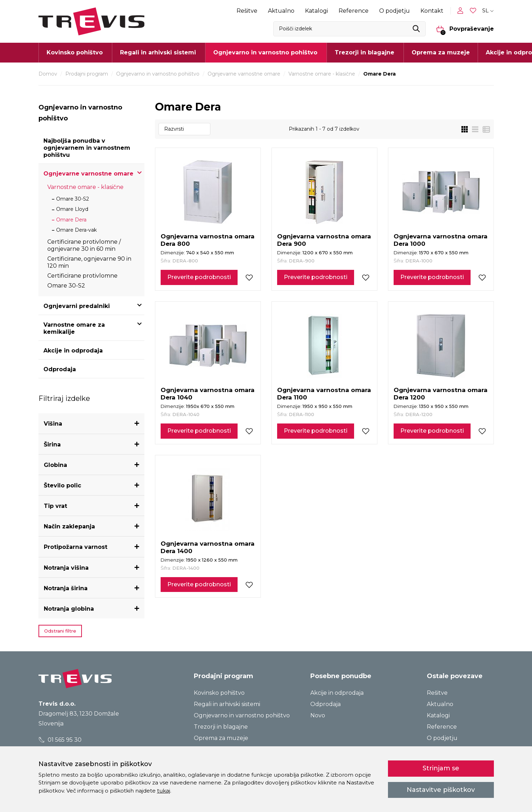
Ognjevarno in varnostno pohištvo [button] (265, 52)
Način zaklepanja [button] (69, 526)
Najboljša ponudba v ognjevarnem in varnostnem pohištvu (87, 148)
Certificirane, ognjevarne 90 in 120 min (89, 262)
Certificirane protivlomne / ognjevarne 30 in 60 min (84, 245)
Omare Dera (71, 220)
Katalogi (316, 11)
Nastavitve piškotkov (441, 790)
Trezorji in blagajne (221, 727)
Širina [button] (52, 444)
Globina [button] (55, 465)
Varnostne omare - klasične (322, 74)
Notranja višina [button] (66, 568)
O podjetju (394, 11)
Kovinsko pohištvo (219, 693)
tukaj (164, 791)
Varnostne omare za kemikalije (74, 328)
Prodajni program (87, 74)
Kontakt (432, 11)
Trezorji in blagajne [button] (364, 52)
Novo (318, 715)
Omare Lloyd (72, 209)
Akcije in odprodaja (73, 351)
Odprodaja (60, 369)
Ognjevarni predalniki (77, 306)
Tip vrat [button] (55, 506)
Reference (354, 11)
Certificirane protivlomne (82, 276)
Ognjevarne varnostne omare (244, 74)
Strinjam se (441, 768)
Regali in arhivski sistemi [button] (158, 52)
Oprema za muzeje (441, 52)
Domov (48, 74)
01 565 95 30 (60, 740)
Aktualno (281, 11)
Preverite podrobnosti (199, 277)
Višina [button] (53, 424)
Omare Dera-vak (76, 230)
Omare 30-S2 (73, 199)
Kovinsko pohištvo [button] (75, 52)
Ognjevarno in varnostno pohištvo (158, 74)
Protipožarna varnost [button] (76, 547)
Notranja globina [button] (69, 609)
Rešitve (247, 11)
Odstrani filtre (60, 631)
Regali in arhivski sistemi (227, 704)
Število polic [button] (62, 485)
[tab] (91, 424)
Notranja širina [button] (66, 588)
